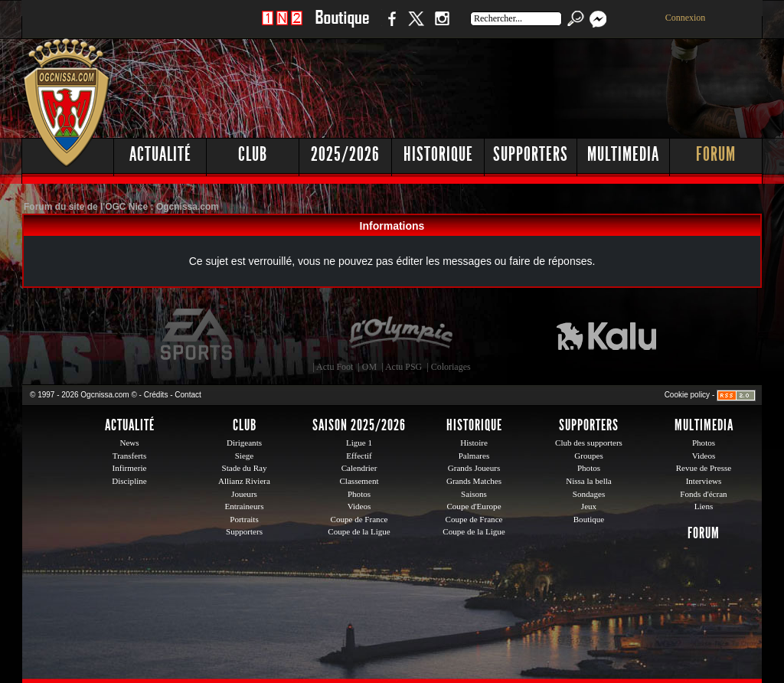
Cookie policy (687, 395)
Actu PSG (403, 367)
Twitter (416, 26)
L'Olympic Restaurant (400, 335)
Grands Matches (474, 481)
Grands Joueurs (474, 468)
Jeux (589, 506)
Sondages (589, 494)
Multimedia (623, 154)
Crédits (156, 395)
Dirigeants (244, 443)
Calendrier (359, 468)
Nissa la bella (589, 481)
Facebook (390, 26)
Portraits (244, 519)
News (129, 443)
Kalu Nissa (606, 335)
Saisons (474, 494)
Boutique (342, 26)
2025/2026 (345, 154)
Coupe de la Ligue (359, 531)
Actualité (160, 154)
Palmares (474, 456)
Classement (359, 481)
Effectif (359, 456)
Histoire (474, 443)
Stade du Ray (245, 468)
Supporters (531, 154)
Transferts (129, 456)
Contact (188, 395)
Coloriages (451, 367)
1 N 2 (282, 26)
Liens (704, 506)
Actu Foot (335, 367)
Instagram (442, 26)
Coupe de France (359, 519)
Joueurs (244, 494)
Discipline (129, 481)
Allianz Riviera (244, 481)
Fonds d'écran (703, 494)
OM (369, 367)
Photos (359, 494)
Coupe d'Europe (474, 506)
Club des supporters (589, 443)
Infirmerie (130, 468)
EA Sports (198, 335)
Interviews (704, 481)
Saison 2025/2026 (359, 425)
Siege (245, 456)
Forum (716, 154)
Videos (359, 506)
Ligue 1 (359, 443)
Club (253, 154)
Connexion (686, 18)
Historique (438, 154)
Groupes (588, 456)
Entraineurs (245, 506)
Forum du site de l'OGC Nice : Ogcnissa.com (121, 207)
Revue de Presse (704, 468)
